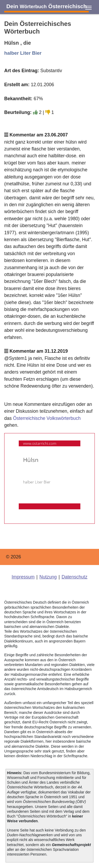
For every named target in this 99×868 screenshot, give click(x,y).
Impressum (23, 577)
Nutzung (48, 577)
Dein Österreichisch (46, 6)
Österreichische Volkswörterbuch (47, 418)
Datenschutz (74, 577)
